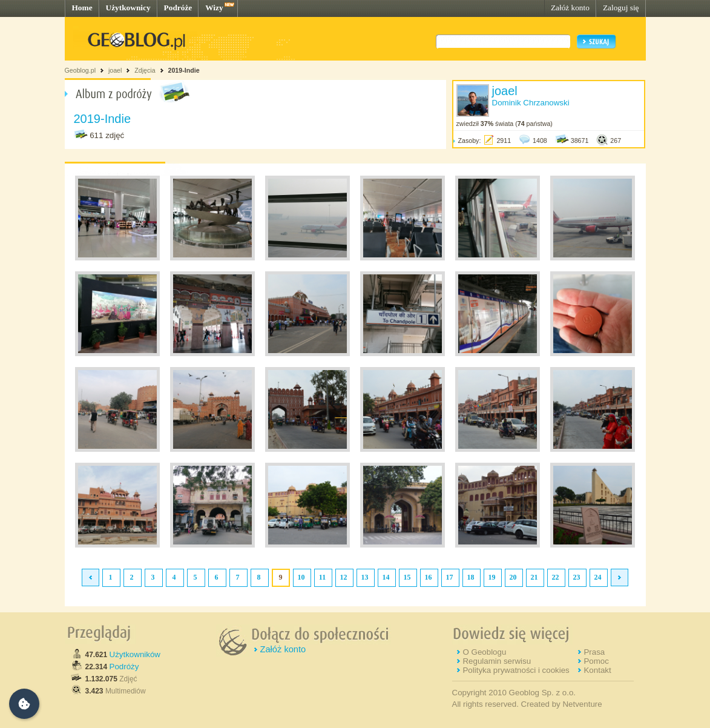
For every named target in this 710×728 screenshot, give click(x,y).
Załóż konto (570, 8)
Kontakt (597, 670)
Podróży (124, 667)
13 (365, 577)
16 (429, 577)
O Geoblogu (484, 652)
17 (450, 577)
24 (598, 577)
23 (577, 577)
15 (407, 577)
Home (82, 8)
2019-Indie (183, 70)
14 (386, 577)
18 (471, 577)
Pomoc (596, 661)
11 (322, 577)
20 (513, 577)
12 (344, 577)
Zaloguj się (621, 8)
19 (492, 577)
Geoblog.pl (81, 70)
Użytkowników (135, 654)
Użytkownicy (128, 8)
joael (115, 70)
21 (534, 577)
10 (301, 577)
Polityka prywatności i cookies (516, 670)
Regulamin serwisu (497, 661)
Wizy (214, 8)
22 (556, 577)
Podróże (178, 8)
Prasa (594, 652)
